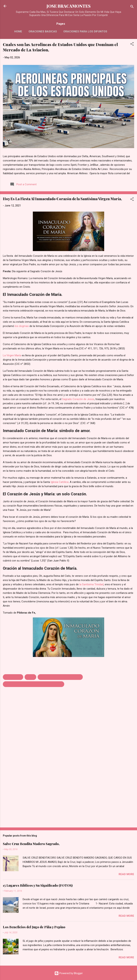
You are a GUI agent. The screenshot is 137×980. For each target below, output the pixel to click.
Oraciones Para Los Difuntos (85, 31)
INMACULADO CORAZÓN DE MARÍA (60, 677)
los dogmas (22, 326)
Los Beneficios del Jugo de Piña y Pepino (34, 927)
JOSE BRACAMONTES (69, 6)
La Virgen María (12, 355)
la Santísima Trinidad (91, 584)
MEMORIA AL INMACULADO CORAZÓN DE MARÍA (34, 684)
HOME (18, 31)
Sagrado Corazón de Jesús (78, 399)
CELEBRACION (13, 677)
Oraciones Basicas (43, 31)
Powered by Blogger (69, 973)
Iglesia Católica (60, 482)
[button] (132, 45)
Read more (126, 874)
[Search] (132, 7)
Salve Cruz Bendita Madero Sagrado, (31, 844)
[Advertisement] (68, 797)
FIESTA (30, 677)
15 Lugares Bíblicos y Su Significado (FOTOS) (38, 885)
